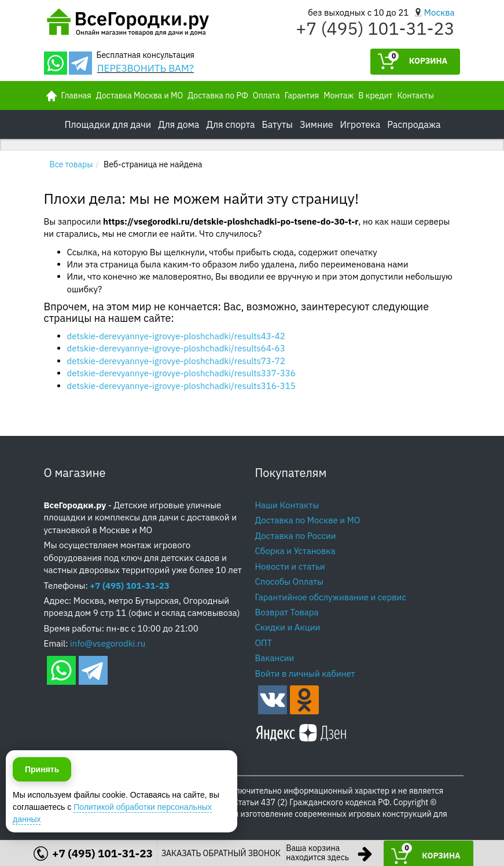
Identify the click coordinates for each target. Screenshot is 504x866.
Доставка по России (296, 536)
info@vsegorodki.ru (108, 643)
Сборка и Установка (295, 551)
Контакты (415, 96)
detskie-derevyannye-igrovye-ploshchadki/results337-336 (181, 373)
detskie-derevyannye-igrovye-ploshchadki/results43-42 (176, 336)
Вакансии (275, 658)
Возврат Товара (287, 612)
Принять (42, 813)
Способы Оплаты (289, 581)
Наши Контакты (287, 505)
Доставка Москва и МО (139, 96)
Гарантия (302, 96)
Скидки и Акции (288, 627)
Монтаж (339, 96)
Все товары (71, 164)
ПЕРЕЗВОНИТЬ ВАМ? (146, 68)
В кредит (375, 96)
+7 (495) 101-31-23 (375, 28)
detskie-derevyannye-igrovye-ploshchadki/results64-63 (176, 348)
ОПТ (264, 643)
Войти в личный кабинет (305, 674)
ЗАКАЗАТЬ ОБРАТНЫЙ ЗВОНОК (221, 853)
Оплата (266, 96)
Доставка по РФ (218, 96)
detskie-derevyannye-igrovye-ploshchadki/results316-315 (181, 386)
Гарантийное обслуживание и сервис (331, 597)
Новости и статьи (290, 566)
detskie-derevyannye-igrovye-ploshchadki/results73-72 (176, 361)
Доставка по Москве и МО (308, 520)
